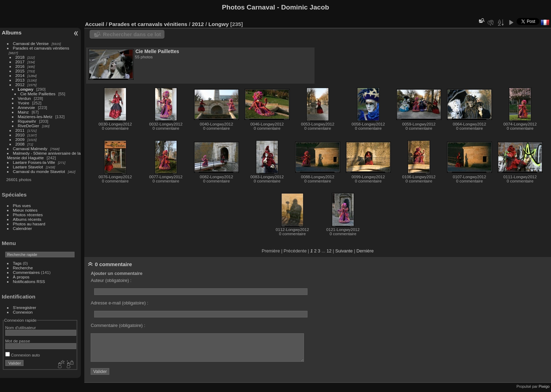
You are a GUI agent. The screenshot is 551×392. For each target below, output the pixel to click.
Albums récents (27, 219)
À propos (21, 277)
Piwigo (544, 386)
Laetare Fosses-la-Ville (34, 162)
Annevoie (27, 107)
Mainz (23, 112)
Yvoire (24, 103)
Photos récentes (28, 215)
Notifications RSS (29, 281)
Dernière (365, 251)
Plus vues (22, 205)
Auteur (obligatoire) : (111, 280)
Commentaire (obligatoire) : (118, 325)
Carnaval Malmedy (30, 149)
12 (329, 251)
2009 (20, 139)
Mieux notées (25, 210)
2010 (20, 135)
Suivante (344, 251)
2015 (20, 71)
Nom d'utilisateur (21, 327)
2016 (20, 66)
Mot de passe (18, 341)
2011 (20, 130)
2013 (20, 80)
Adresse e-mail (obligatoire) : (119, 303)
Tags (17, 263)
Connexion (23, 312)
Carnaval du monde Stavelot (39, 171)
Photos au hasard (29, 224)
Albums (12, 33)
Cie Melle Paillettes (38, 94)
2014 (20, 75)
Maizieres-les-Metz (35, 117)
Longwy (26, 89)
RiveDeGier (29, 126)
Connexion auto (23, 355)
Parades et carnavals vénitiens (41, 48)
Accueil (95, 24)
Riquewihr (27, 121)
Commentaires (27, 272)
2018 (20, 57)
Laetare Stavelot (28, 167)
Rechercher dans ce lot (132, 34)
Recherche (23, 268)
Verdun (24, 98)
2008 (20, 144)
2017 (20, 62)
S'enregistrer (25, 307)
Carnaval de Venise (31, 43)
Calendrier (22, 228)
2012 (20, 85)
